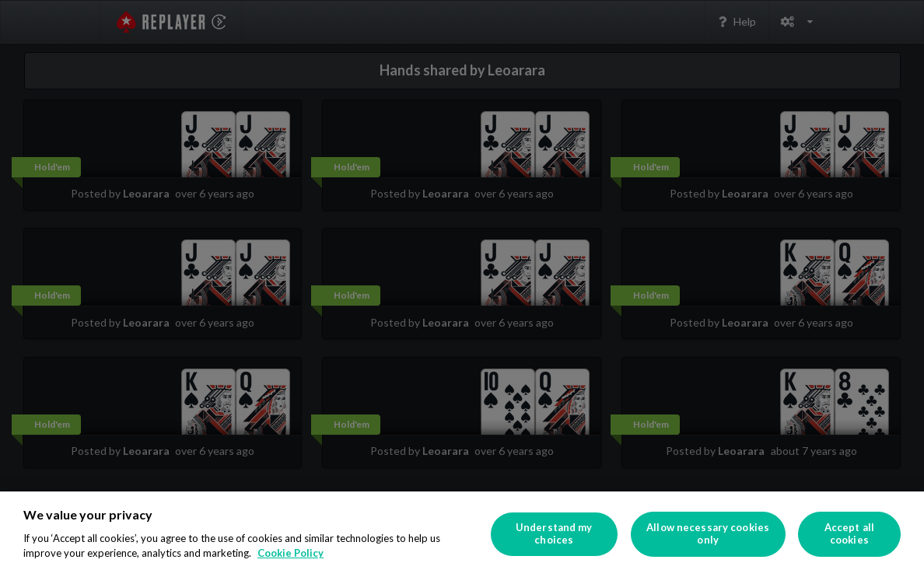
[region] (462, 534)
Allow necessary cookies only (708, 533)
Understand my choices (554, 533)
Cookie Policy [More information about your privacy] (290, 553)
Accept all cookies (849, 533)
